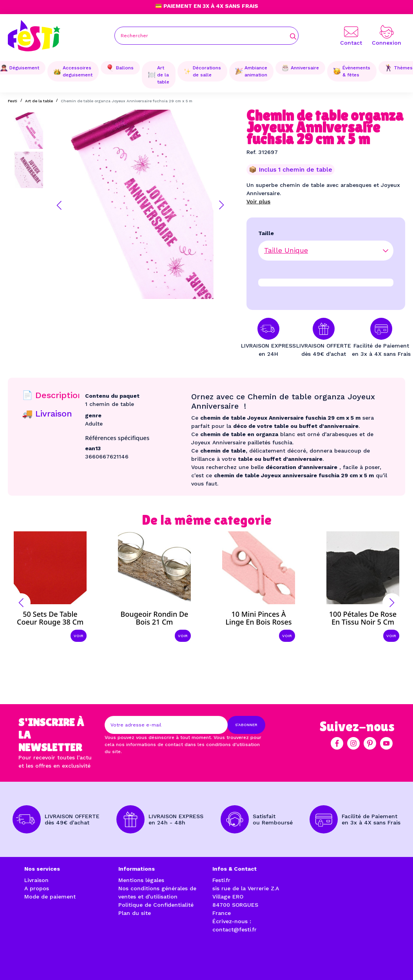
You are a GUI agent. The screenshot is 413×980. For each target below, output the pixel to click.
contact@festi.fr (235, 929)
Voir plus (258, 201)
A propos (37, 888)
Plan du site (135, 913)
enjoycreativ (129, 956)
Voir (79, 636)
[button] (59, 205)
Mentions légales (141, 880)
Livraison (36, 880)
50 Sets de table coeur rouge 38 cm (50, 618)
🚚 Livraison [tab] (47, 414)
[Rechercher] (206, 36)
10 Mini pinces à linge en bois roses (258, 618)
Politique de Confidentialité (156, 905)
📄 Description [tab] (53, 395)
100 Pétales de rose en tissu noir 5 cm (363, 618)
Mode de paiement (50, 897)
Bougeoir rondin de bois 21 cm (155, 618)
